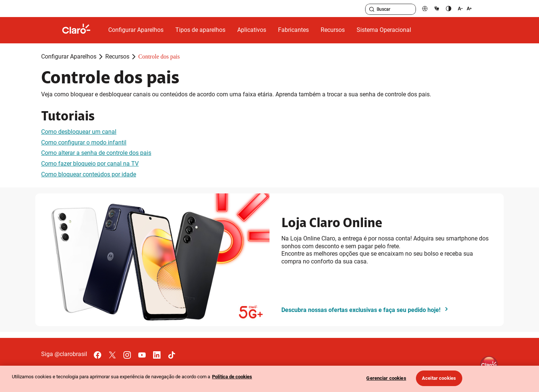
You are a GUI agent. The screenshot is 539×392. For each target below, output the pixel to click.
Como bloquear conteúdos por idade (89, 174)
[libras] (437, 8)
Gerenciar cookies (386, 378)
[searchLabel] (391, 9)
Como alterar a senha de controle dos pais (96, 153)
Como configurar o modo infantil (84, 142)
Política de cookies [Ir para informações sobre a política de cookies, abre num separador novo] (232, 377)
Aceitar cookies (439, 378)
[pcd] (425, 8)
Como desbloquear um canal (79, 132)
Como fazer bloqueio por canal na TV (90, 164)
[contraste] (449, 8)
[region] (269, 379)
